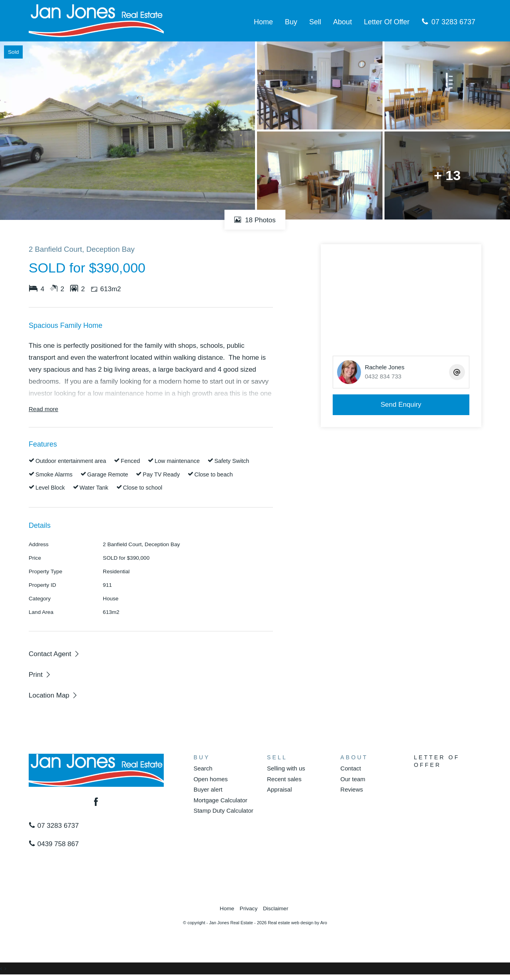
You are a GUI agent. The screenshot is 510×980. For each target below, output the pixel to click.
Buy (291, 22)
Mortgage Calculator (221, 800)
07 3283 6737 (448, 22)
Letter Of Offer (387, 22)
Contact (351, 768)
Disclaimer (276, 908)
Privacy (249, 908)
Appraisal (280, 789)
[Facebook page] (96, 803)
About (342, 22)
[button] (40, 674)
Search (203, 768)
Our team (353, 779)
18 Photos (255, 220)
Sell (315, 22)
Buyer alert (208, 789)
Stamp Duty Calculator (224, 810)
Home (263, 22)
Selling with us (286, 768)
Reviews (352, 789)
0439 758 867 (54, 844)
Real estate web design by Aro (297, 923)
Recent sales (284, 779)
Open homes (211, 779)
